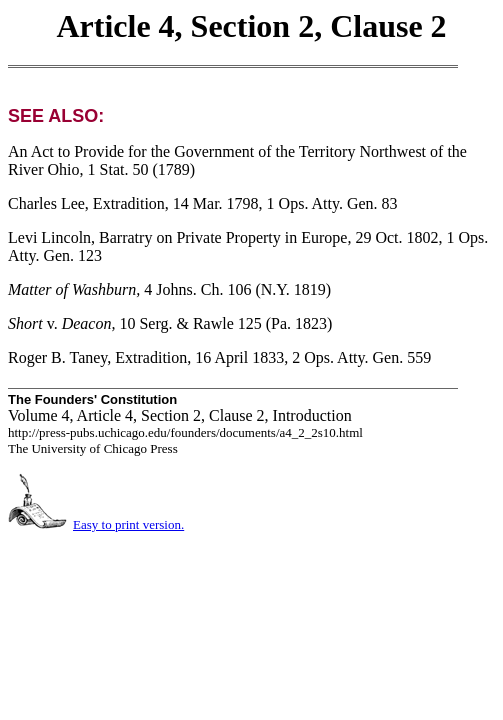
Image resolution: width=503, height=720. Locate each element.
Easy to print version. (128, 524)
